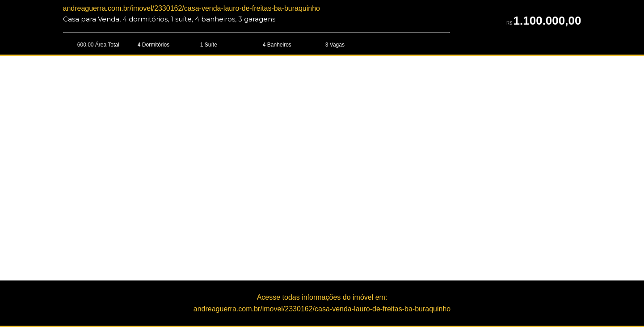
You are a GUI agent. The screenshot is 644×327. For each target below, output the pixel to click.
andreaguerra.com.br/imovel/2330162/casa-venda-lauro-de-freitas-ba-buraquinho (192, 8)
